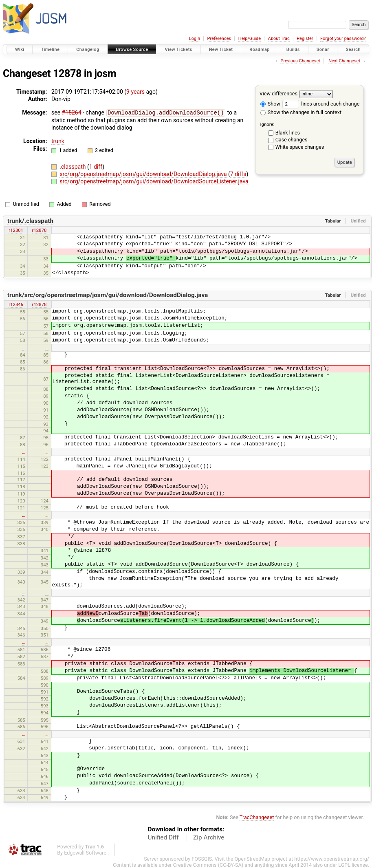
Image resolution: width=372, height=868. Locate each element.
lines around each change (321, 104)
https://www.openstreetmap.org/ (332, 858)
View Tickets (178, 50)
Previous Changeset (300, 61)
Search (353, 50)
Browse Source (132, 50)
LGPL (344, 865)
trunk (58, 141)
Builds (293, 50)
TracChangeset (257, 817)
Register (305, 39)
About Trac (279, 39)
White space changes (300, 147)
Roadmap (260, 50)
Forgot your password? (343, 39)
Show (270, 104)
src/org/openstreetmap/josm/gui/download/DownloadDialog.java (144, 174)
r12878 (40, 230)
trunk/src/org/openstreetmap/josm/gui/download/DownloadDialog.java (108, 295)
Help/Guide (250, 39)
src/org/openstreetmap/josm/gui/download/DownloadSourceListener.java (154, 181)
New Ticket (221, 50)
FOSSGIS (202, 858)
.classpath (73, 166)
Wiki (20, 50)
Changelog (88, 50)
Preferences (219, 39)
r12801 (16, 230)
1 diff (96, 166)
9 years (135, 92)
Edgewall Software (85, 852)
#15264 (72, 112)
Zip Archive (209, 837)
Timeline (50, 50)
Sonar (323, 50)
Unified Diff (163, 837)
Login (195, 39)
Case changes (292, 140)
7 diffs (238, 174)
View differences (278, 94)
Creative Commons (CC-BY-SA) (208, 865)
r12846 (16, 304)
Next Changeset (344, 61)
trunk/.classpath (30, 220)
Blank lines (288, 133)
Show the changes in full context (301, 112)
